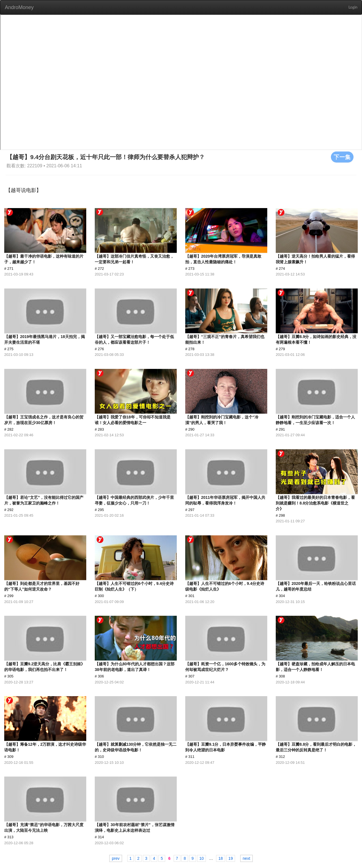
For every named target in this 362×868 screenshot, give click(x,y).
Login (353, 7)
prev (116, 858)
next (246, 858)
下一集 (342, 157)
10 (202, 858)
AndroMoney (19, 7)
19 (231, 858)
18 (221, 858)
